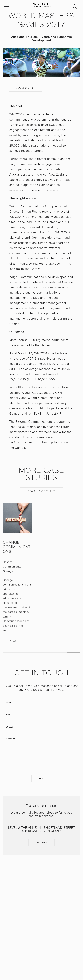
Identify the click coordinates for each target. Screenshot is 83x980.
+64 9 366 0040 (43, 806)
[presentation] (42, 766)
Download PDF (25, 88)
